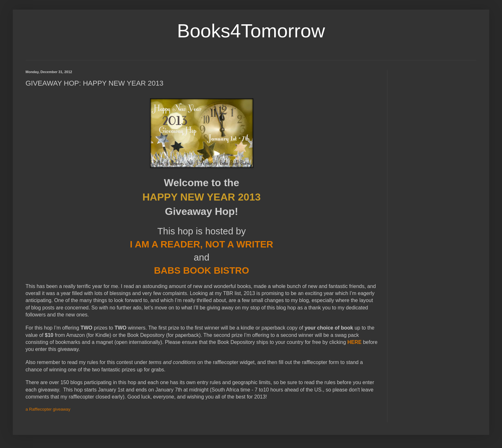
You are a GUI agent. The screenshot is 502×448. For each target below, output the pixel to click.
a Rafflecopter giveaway (48, 409)
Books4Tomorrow (251, 31)
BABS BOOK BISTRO (201, 270)
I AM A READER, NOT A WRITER (202, 244)
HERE (355, 342)
